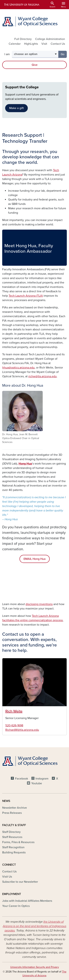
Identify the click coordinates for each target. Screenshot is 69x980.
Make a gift (16, 108)
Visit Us (7, 877)
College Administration (50, 39)
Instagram (42, 779)
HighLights (31, 44)
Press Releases (12, 813)
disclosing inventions (39, 604)
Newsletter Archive (15, 808)
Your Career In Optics (16, 906)
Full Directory (23, 39)
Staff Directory (11, 832)
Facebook (22, 779)
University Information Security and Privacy (35, 967)
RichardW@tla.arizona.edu (22, 730)
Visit (44, 44)
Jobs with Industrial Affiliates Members (27, 901)
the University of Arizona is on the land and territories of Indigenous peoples (34, 926)
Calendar (15, 44)
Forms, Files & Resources (18, 842)
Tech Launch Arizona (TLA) (26, 296)
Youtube (37, 783)
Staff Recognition (13, 847)
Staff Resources (12, 837)
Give (35, 65)
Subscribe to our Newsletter (20, 882)
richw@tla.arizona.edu (43, 376)
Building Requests (14, 852)
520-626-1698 (14, 725)
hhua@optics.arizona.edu (18, 368)
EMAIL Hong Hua (35, 559)
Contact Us (58, 44)
